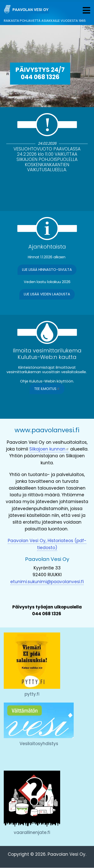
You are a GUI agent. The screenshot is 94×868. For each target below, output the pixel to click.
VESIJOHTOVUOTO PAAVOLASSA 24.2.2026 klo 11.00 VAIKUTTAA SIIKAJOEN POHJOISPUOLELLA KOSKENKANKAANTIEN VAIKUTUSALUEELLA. (47, 159)
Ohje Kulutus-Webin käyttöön (47, 381)
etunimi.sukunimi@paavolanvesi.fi (47, 582)
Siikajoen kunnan (49, 449)
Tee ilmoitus (47, 389)
